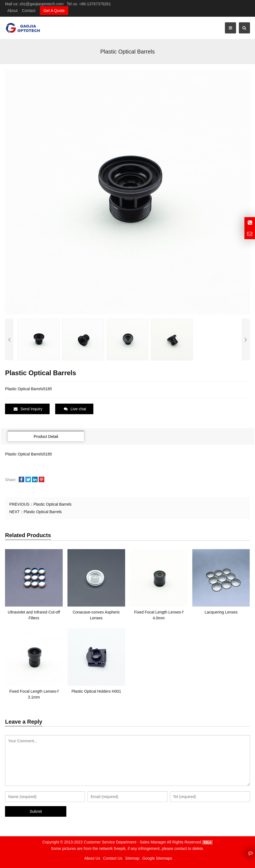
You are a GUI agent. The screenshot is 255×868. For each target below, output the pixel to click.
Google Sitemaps (157, 858)
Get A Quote (54, 11)
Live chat (75, 409)
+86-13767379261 (95, 4)
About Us (92, 858)
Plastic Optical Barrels (53, 504)
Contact (29, 11)
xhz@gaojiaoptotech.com (41, 4)
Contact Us (113, 858)
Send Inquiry (28, 409)
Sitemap (132, 858)
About (12, 11)
